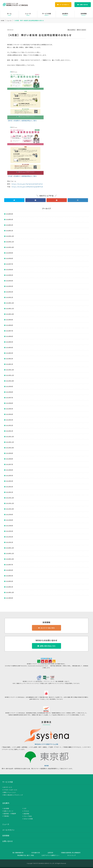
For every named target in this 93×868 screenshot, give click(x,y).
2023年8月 (9, 392)
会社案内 (65, 14)
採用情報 (84, 14)
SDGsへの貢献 (28, 819)
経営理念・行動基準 (10, 814)
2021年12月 (10, 498)
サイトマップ (72, 855)
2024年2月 (9, 359)
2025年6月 (9, 270)
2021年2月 (9, 537)
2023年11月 (10, 375)
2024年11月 (10, 309)
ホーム (9, 14)
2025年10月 (10, 247)
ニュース (28, 14)
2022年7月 (9, 464)
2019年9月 (9, 598)
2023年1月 (9, 431)
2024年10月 (10, 314)
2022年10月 (10, 448)
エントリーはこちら (48, 628)
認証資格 (26, 814)
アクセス (26, 811)
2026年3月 (9, 219)
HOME (3, 20)
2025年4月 (9, 281)
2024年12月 (10, 303)
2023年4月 (9, 414)
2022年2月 (9, 487)
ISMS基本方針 (36, 853)
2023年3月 (9, 420)
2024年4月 (9, 347)
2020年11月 (10, 553)
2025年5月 (9, 275)
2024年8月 (9, 325)
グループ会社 (28, 816)
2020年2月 (9, 581)
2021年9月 (9, 514)
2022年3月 (9, 481)
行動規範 (6, 816)
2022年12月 (10, 437)
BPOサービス (8, 787)
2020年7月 (9, 565)
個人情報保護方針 (18, 853)
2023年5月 (9, 409)
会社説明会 (72, 30)
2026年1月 (9, 231)
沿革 (25, 808)
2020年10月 (10, 559)
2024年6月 (9, 336)
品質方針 (51, 853)
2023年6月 (9, 403)
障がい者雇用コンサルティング (13, 795)
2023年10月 (10, 381)
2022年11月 (10, 442)
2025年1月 (9, 297)
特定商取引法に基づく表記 (26, 855)
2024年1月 (9, 364)
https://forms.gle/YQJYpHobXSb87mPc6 (27, 184)
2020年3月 (9, 576)
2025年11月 (10, 242)
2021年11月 (10, 503)
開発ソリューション (10, 792)
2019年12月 (10, 592)
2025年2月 (9, 292)
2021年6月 (9, 526)
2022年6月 (9, 470)
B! (78, 200)
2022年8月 (9, 459)
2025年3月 (9, 286)
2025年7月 (9, 264)
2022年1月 (9, 492)
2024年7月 (9, 331)
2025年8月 (9, 258)
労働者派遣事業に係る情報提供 (71, 853)
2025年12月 (10, 236)
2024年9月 (9, 320)
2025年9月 (9, 253)
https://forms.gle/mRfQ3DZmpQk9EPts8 (27, 187)
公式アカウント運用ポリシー (51, 855)
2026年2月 (9, 225)
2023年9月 (9, 386)
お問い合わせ (84, 5)
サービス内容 (47, 14)
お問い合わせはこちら (48, 646)
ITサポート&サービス (10, 790)
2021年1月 (9, 542)
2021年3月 (9, 531)
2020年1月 (9, 587)
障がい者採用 (82, 30)
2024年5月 (9, 342)
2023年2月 (9, 425)
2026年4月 (9, 214)
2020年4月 (9, 570)
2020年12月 (10, 548)
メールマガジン (64, 5)
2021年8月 (9, 520)
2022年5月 (9, 476)
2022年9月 (9, 453)
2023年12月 (10, 370)
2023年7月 (9, 398)
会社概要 (6, 808)
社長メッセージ (8, 811)
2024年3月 (9, 353)
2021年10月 (10, 509)
